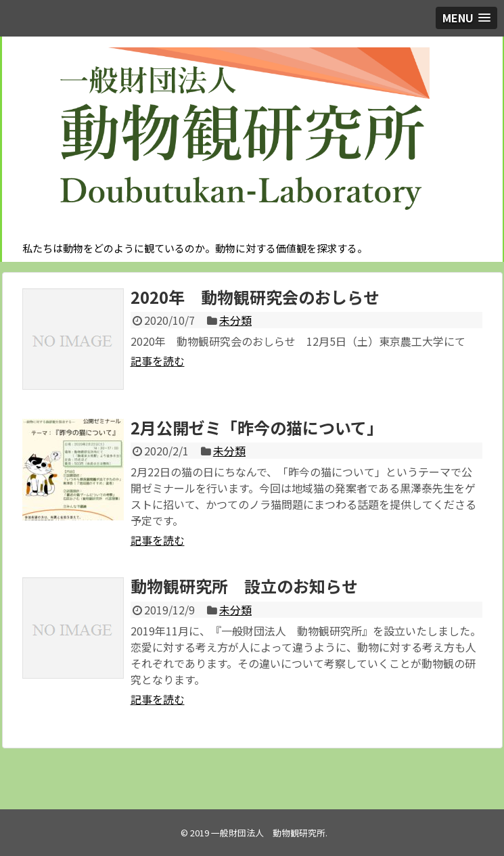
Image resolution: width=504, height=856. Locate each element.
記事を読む (158, 361)
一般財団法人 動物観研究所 (268, 833)
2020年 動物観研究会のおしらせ (255, 297)
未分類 (235, 320)
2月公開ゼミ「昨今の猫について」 (257, 427)
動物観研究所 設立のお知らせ (244, 586)
